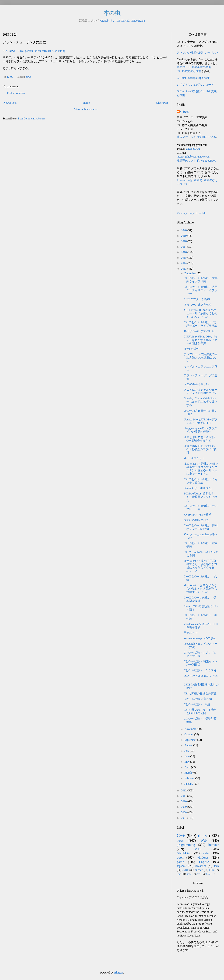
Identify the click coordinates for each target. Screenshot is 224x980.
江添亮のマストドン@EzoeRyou (196, 161)
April (188, 767)
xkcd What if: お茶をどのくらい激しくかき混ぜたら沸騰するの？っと (200, 589)
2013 (184, 269)
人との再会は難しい (196, 384)
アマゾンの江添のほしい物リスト (198, 53)
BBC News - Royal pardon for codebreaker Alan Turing (34, 51)
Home (86, 103)
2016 (184, 252)
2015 (184, 258)
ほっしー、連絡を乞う (198, 305)
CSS (212, 870)
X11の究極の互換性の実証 (200, 693)
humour (213, 845)
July (187, 751)
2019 (184, 236)
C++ (181, 836)
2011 (184, 796)
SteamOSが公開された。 (199, 488)
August (189, 745)
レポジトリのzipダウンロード (195, 85)
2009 (184, 807)
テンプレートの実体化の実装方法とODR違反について (201, 358)
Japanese (182, 866)
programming (186, 845)
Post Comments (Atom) (31, 118)
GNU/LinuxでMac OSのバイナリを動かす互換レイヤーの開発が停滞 (201, 340)
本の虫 (112, 13)
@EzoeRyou (138, 21)
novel (189, 874)
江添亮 (184, 112)
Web (204, 840)
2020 (184, 230)
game (180, 862)
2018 (184, 241)
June (187, 756)
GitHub (104, 21)
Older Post (162, 103)
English (204, 862)
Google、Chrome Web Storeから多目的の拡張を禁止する (200, 402)
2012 (184, 790)
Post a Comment (16, 93)
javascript (200, 866)
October (189, 734)
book (180, 857)
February (190, 778)
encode (199, 870)
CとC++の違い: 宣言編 (198, 699)
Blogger (119, 973)
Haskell (209, 874)
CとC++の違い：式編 (197, 704)
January (189, 784)
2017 (184, 247)
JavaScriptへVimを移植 (198, 515)
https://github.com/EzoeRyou (193, 157)
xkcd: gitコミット (194, 458)
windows (203, 857)
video (207, 853)
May (187, 762)
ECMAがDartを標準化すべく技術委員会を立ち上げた (200, 497)
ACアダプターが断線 (197, 299)
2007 (184, 818)
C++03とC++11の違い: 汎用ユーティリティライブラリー (201, 290)
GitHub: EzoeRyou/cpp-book (193, 78)
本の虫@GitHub (120, 21)
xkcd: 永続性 (191, 349)
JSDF (185, 870)
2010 (184, 801)
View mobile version (86, 109)
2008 (184, 812)
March (188, 773)
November (191, 729)
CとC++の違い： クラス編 (200, 670)
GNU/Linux (185, 853)
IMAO (198, 849)
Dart (179, 874)
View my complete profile (191, 213)
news (28, 77)
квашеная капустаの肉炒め (200, 638)
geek (199, 874)
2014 (184, 263)
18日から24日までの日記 (199, 331)
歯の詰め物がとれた (196, 520)
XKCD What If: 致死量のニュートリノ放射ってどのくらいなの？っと (200, 313)
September (191, 740)
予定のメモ (191, 633)
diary (203, 836)
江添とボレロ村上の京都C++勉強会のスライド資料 (200, 449)
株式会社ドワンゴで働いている (196, 137)
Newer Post (10, 103)
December (191, 273)
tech (216, 866)
